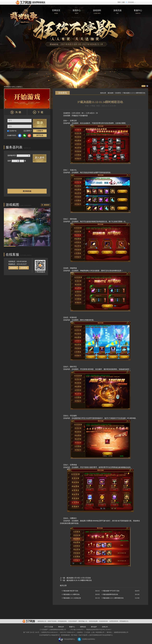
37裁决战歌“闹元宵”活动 (70, 591)
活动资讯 (118, 93)
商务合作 (61, 627)
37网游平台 (29, 621)
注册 (123, 2)
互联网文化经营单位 (86, 639)
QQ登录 (20, 136)
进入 (40, 158)
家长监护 (94, 627)
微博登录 (29, 136)
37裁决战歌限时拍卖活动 (110, 594)
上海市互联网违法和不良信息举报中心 (101, 635)
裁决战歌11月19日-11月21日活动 (79, 578)
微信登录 (25, 136)
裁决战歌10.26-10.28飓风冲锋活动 (79, 580)
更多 (46, 205)
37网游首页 (31, 2)
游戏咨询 (13, 268)
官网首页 (24, 16)
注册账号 (40, 131)
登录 (119, 2)
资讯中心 (77, 12)
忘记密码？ (28, 131)
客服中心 (138, 12)
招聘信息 (83, 627)
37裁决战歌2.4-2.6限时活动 (71, 594)
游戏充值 (117, 12)
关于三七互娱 (49, 627)
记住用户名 (13, 131)
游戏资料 (97, 12)
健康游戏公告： (43, 621)
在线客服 (24, 268)
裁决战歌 (111, 93)
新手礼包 (40, 135)
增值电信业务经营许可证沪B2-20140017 (99, 630)
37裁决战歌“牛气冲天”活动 (111, 591)
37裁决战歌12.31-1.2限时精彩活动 (113, 598)
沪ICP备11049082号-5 (77, 630)
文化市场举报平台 (45, 635)
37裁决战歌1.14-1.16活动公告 (72, 598)
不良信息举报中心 (67, 639)
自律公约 (105, 627)
